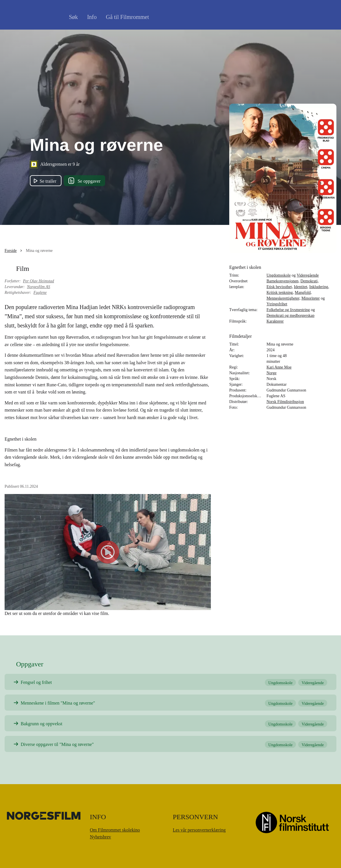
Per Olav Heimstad (38, 281)
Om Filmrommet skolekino (115, 830)
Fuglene (40, 293)
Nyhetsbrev (101, 837)
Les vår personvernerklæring (199, 830)
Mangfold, (303, 293)
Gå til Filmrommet (127, 17)
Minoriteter (311, 298)
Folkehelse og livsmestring (288, 310)
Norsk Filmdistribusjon (285, 402)
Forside (11, 251)
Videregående (308, 275)
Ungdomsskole (279, 275)
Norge (272, 373)
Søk (73, 17)
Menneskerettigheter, (284, 298)
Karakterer (275, 321)
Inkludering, (319, 287)
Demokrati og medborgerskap (291, 316)
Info (92, 17)
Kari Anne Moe (279, 367)
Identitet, (301, 287)
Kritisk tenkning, (280, 293)
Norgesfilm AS (39, 287)
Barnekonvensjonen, (283, 281)
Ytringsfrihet (277, 304)
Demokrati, (310, 281)
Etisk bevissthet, (280, 287)
